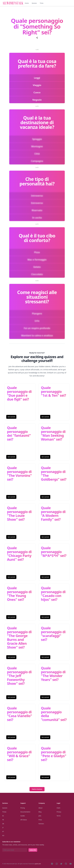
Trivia (42, 3)
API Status (24, 820)
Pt (3, 832)
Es (3, 816)
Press (40, 820)
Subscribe (33, 850)
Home (27, 3)
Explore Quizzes (37, 789)
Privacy (59, 812)
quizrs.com (38, 864)
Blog (40, 812)
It (3, 828)
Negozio (37, 100)
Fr (3, 820)
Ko (3, 836)
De (3, 824)
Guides (23, 816)
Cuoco (37, 92)
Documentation (25, 812)
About (40, 808)
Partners (41, 824)
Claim (58, 808)
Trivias (4, 812)
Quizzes (34, 3)
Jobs (40, 816)
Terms (59, 816)
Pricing (23, 808)
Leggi (37, 78)
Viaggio (37, 85)
